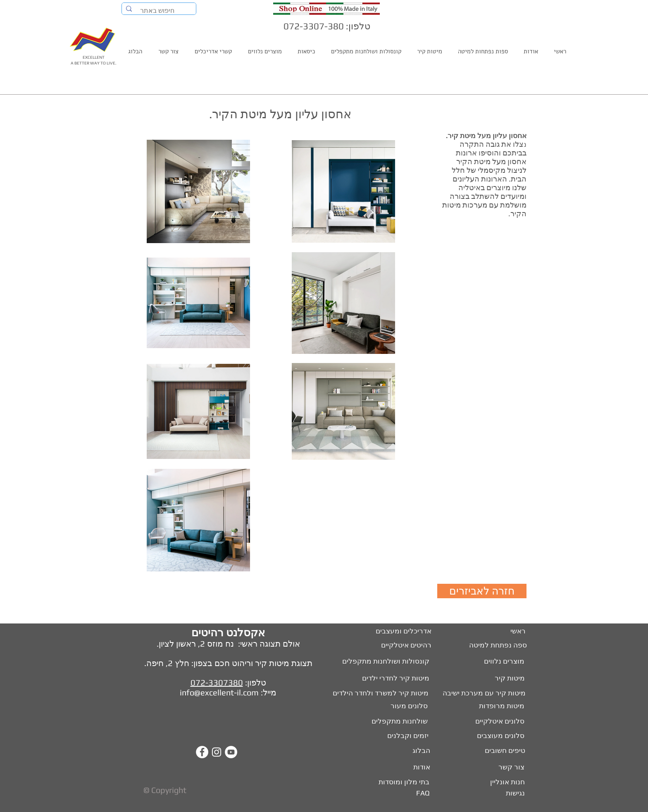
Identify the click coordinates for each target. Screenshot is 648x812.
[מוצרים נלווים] (495, 662)
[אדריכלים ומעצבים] (400, 631)
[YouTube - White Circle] (231, 752)
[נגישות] (515, 793)
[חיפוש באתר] (159, 11)
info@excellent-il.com (219, 692)
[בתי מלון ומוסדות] (399, 782)
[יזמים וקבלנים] (400, 736)
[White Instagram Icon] (217, 752)
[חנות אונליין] (506, 782)
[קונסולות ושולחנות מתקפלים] (379, 662)
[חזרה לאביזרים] (482, 591)
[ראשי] (517, 631)
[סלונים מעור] (406, 706)
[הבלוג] (420, 751)
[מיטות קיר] (509, 678)
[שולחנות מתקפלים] (398, 721)
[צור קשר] (511, 767)
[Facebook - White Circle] (202, 752)
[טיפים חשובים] (504, 751)
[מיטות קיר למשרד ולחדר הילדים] (376, 693)
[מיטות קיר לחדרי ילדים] (390, 678)
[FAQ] (422, 793)
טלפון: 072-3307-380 (327, 26)
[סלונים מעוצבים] (500, 736)
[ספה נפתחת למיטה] (497, 645)
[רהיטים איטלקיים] (402, 645)
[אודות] (420, 767)
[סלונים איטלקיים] (499, 721)
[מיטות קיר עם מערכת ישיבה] (483, 693)
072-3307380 (217, 682)
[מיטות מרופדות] (500, 706)
